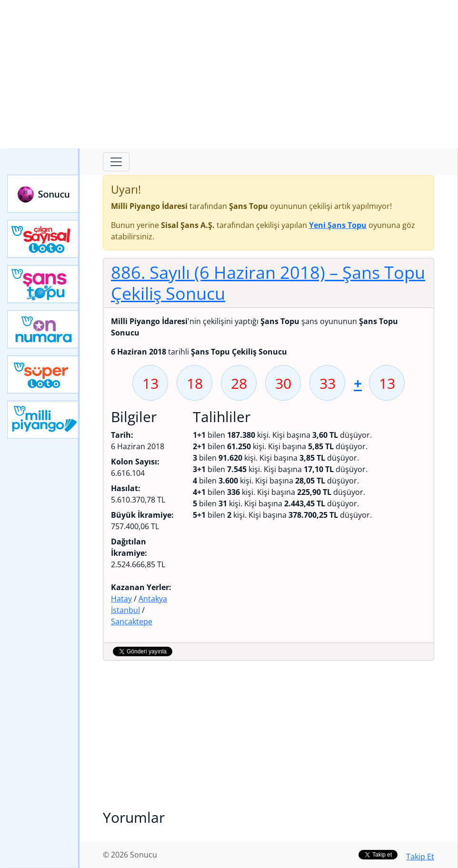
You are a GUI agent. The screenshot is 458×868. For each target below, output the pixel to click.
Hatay (121, 599)
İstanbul (125, 610)
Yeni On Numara (43, 329)
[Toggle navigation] (116, 162)
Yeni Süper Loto (43, 375)
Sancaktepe (132, 621)
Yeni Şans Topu (43, 284)
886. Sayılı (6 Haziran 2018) (268, 283)
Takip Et (420, 857)
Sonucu (43, 194)
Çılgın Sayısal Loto (43, 239)
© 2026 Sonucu (130, 855)
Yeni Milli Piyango (43, 420)
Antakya (153, 599)
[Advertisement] (229, 74)
